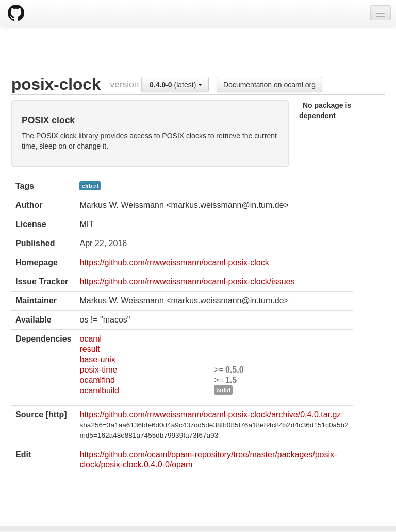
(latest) (176, 85)
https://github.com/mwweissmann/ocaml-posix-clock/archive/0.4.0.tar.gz (210, 415)
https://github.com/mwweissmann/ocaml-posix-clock (174, 262)
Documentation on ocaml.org (269, 85)
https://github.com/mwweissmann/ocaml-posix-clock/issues (187, 281)
